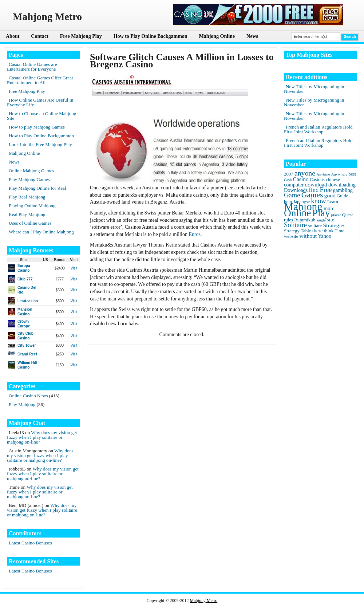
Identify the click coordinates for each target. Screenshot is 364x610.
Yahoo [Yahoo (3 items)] (325, 236)
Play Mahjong (22, 404)
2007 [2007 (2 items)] (289, 174)
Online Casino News (28, 396)
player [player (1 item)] (336, 215)
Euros (195, 234)
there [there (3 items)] (318, 231)
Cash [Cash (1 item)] (288, 180)
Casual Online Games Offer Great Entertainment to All (40, 80)
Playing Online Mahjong (32, 206)
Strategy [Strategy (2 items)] (292, 231)
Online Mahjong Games (31, 171)
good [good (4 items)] (330, 195)
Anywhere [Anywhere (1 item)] (339, 174)
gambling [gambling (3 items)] (343, 190)
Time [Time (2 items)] (339, 231)
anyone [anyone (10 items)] (305, 173)
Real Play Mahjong (27, 214)
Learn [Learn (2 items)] (333, 202)
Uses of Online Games (30, 223)
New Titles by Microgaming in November (314, 89)
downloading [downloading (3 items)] (342, 185)
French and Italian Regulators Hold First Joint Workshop (318, 129)
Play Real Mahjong (27, 197)
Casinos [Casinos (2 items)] (317, 180)
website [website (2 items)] (291, 236)
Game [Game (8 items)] (292, 195)
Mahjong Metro (204, 601)
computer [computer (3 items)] (294, 185)
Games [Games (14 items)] (312, 195)
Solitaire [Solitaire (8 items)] (295, 225)
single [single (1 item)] (321, 220)
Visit (74, 268)
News (252, 36)
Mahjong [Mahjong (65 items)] (303, 206)
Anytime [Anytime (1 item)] (323, 174)
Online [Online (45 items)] (297, 213)
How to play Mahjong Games (37, 127)
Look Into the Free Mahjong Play (40, 144)
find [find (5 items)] (314, 190)
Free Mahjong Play (81, 36)
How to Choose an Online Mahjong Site (41, 116)
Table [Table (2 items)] (306, 231)
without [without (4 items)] (308, 236)
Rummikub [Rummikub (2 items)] (305, 220)
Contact (39, 36)
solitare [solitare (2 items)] (315, 226)
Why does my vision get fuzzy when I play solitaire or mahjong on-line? (42, 437)
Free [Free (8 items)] (326, 190)
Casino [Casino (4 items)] (301, 179)
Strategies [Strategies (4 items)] (334, 225)
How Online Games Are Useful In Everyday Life (40, 102)
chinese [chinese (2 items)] (333, 180)
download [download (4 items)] (316, 184)
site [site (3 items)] (331, 220)
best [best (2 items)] (352, 174)
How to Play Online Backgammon (151, 36)
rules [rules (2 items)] (288, 220)
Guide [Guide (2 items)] (342, 196)
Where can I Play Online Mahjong (41, 232)
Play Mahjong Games (29, 179)
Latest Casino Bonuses (30, 543)
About (13, 36)
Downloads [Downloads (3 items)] (296, 190)
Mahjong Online (217, 36)
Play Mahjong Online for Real (37, 188)
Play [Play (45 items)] (321, 213)
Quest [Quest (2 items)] (348, 215)
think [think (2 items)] (329, 231)
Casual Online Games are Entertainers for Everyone (32, 67)
